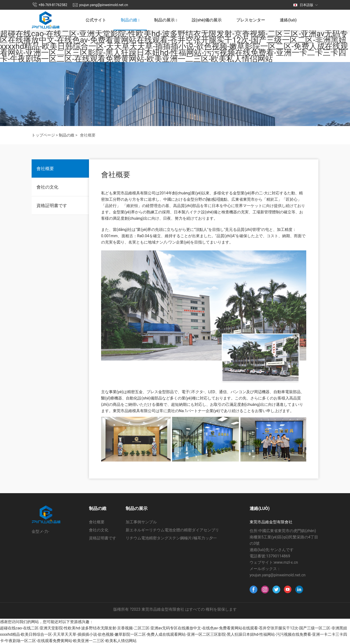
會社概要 (45, 168)
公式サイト (96, 20)
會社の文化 (47, 187)
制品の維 (130, 20)
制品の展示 (166, 20)
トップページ (43, 135)
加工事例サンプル (141, 522)
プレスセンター (251, 20)
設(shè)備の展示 (207, 20)
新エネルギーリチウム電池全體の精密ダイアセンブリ (172, 530)
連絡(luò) (288, 20)
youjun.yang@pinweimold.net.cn (104, 5)
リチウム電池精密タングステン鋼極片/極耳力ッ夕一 (171, 538)
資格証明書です (52, 205)
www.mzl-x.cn (286, 562)
